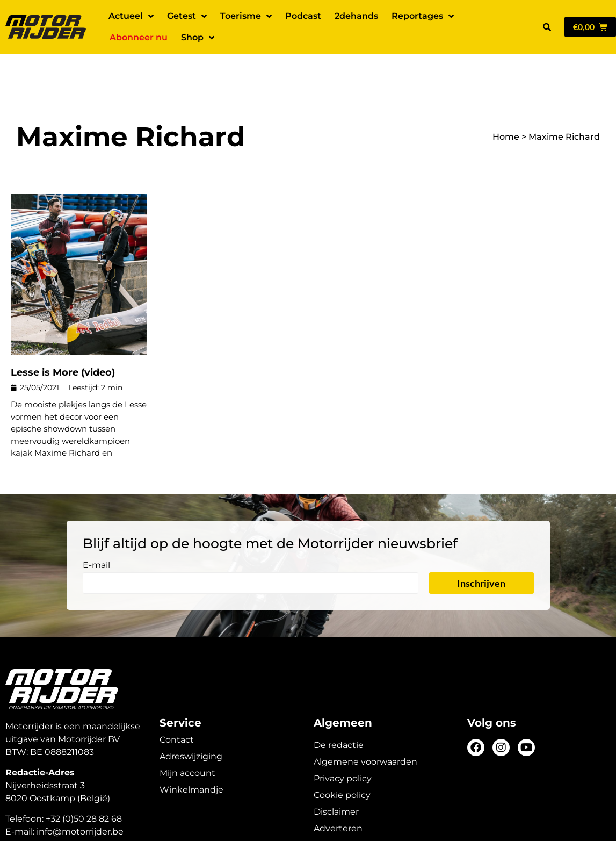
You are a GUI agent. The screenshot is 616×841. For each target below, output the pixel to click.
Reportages (423, 16)
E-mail (96, 528)
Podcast (303, 16)
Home (506, 99)
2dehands (356, 16)
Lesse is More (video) (63, 335)
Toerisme (246, 16)
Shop (198, 38)
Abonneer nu (139, 37)
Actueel (131, 16)
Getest (187, 16)
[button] (547, 27)
